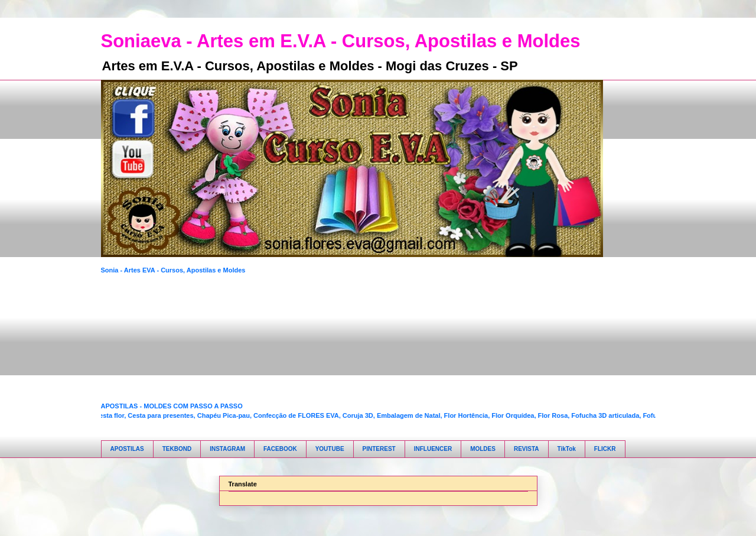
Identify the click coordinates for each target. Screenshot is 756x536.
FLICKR (605, 449)
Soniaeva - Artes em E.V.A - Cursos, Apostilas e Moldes (341, 41)
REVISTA (527, 449)
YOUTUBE (330, 449)
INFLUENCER (433, 449)
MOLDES (483, 449)
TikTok (567, 449)
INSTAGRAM (227, 449)
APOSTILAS (127, 449)
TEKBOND (177, 449)
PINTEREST (379, 449)
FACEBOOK (280, 449)
